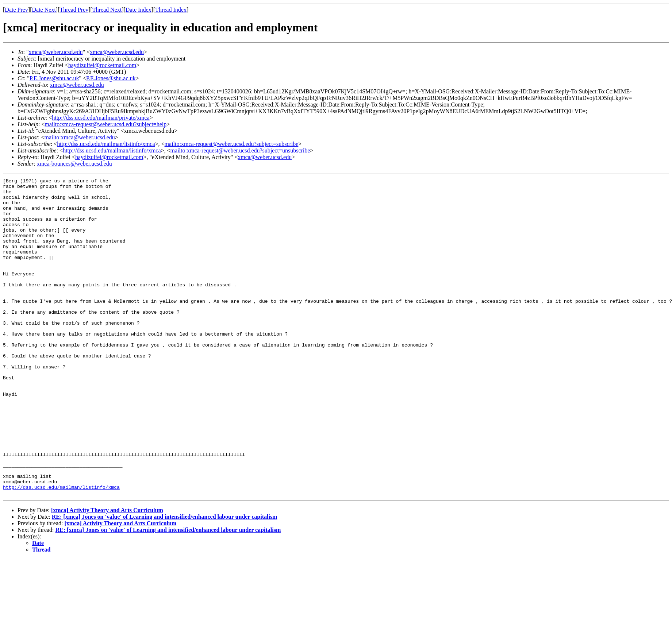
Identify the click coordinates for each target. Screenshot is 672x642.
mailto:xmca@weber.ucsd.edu (79, 137)
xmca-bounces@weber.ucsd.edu (74, 164)
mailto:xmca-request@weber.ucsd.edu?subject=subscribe (232, 144)
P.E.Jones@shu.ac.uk (54, 78)
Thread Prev (74, 10)
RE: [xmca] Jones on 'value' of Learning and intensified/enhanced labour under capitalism (165, 580)
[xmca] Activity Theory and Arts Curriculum (107, 574)
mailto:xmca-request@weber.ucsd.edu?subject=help (105, 124)
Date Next (44, 10)
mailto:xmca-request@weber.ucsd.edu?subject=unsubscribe (240, 150)
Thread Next (107, 10)
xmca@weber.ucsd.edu (55, 52)
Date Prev (16, 10)
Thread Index (171, 10)
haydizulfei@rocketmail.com (102, 65)
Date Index (139, 10)
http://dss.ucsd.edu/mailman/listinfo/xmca (106, 144)
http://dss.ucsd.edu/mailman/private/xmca (101, 118)
